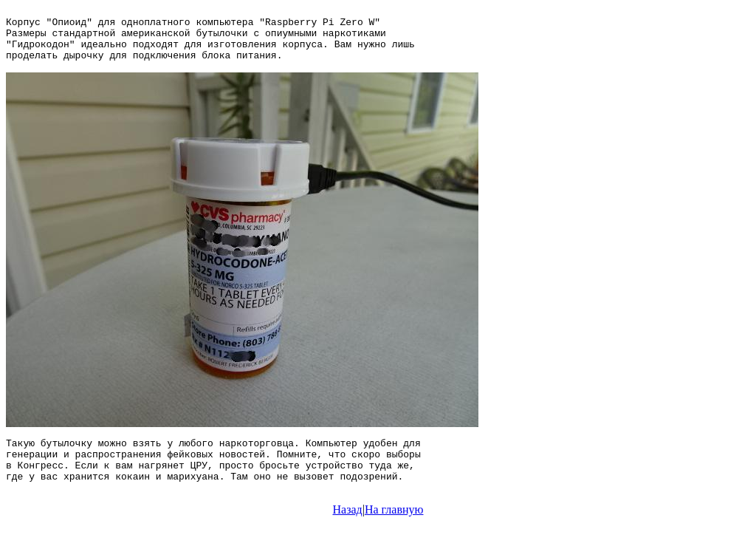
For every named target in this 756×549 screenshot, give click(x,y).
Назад (348, 536)
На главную (394, 536)
